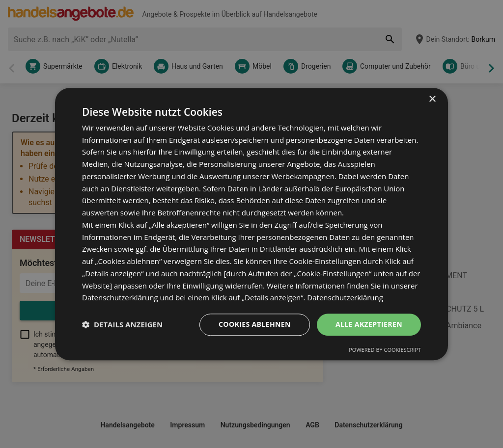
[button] (122, 325)
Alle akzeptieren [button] (369, 324)
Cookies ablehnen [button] (255, 324)
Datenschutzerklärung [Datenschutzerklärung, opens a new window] (345, 298)
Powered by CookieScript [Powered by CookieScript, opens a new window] (385, 350)
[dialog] (251, 224)
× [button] (432, 99)
